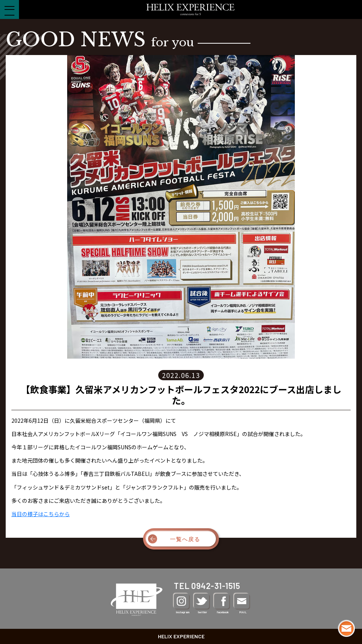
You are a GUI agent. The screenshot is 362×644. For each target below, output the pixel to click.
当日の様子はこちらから (41, 514)
